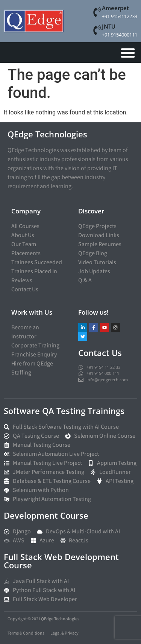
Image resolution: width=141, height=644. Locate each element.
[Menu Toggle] (128, 53)
